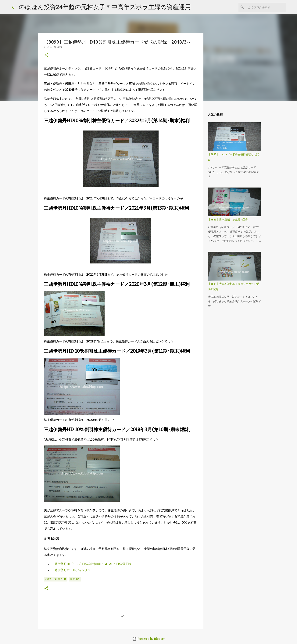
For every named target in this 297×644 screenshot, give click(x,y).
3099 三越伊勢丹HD (56, 579)
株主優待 (75, 579)
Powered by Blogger (148, 639)
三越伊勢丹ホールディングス (71, 570)
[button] (46, 55)
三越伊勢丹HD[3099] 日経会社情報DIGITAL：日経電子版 (91, 564)
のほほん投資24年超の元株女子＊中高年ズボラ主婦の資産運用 (105, 7)
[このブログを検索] (266, 7)
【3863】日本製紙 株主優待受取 (228, 220)
